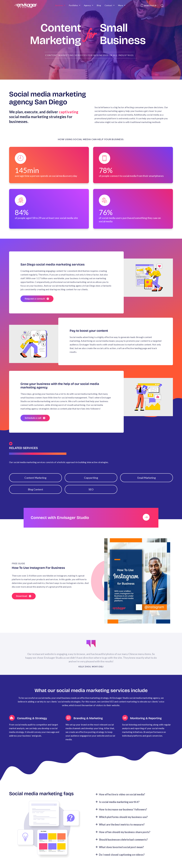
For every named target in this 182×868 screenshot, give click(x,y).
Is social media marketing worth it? (119, 808)
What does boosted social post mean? (121, 854)
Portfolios (73, 5)
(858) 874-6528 (150, 5)
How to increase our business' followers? (123, 816)
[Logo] (26, 5)
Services (59, 5)
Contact (108, 5)
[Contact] (142, 5)
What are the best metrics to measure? (122, 831)
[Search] (162, 5)
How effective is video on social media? (122, 801)
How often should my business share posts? (125, 839)
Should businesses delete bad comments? (123, 846)
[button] (133, 801)
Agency (87, 5)
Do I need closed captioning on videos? (122, 861)
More (121, 5)
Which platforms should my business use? (123, 824)
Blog (99, 5)
